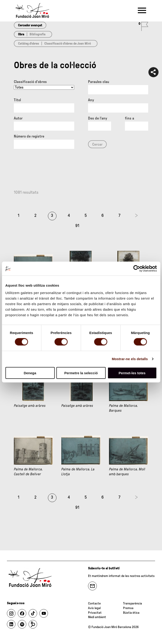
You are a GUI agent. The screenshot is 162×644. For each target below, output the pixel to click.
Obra (21, 34)
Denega (30, 373)
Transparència (133, 604)
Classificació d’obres (30, 82)
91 (77, 226)
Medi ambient (97, 617)
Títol (17, 100)
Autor (18, 118)
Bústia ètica (131, 613)
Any (91, 100)
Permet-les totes (132, 373)
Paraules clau (99, 82)
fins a (130, 118)
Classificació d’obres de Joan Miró (68, 44)
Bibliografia (37, 34)
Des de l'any (98, 118)
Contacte (94, 604)
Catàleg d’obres (28, 44)
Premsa (128, 608)
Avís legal (94, 608)
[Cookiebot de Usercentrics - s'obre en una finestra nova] (137, 269)
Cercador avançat (30, 25)
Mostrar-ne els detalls (130, 359)
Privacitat (95, 613)
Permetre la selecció (81, 373)
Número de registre (29, 136)
